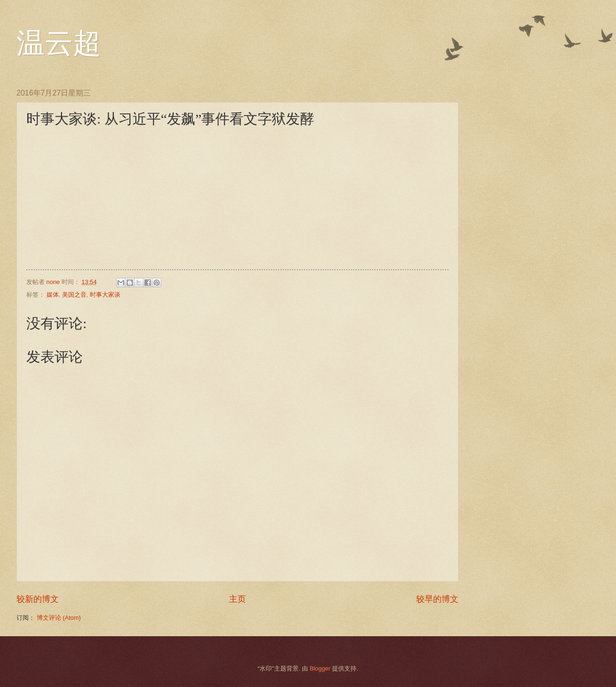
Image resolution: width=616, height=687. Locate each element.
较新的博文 (38, 599)
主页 (237, 599)
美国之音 (74, 295)
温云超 (59, 43)
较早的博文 (437, 599)
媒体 (53, 295)
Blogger (320, 668)
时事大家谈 (105, 295)
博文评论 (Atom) (59, 618)
